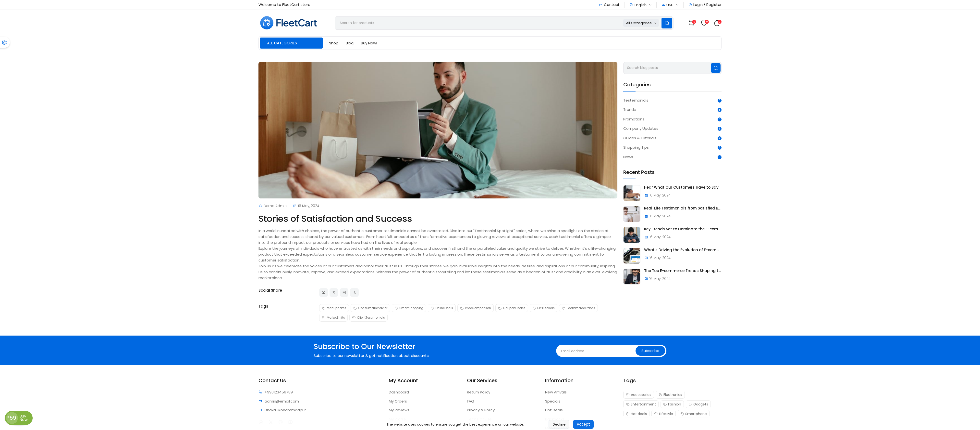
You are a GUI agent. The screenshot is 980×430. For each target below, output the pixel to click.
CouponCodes (512, 308)
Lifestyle (664, 414)
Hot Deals (554, 410)
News (628, 157)
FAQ (471, 401)
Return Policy (479, 392)
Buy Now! (369, 43)
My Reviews (399, 410)
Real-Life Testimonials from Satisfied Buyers (683, 208)
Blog (350, 43)
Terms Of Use (479, 419)
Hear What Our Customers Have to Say (681, 187)
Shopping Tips (636, 147)
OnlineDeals (442, 308)
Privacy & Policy (481, 410)
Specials (553, 401)
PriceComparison (476, 308)
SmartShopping (409, 308)
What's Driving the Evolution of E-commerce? (683, 250)
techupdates (334, 308)
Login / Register (705, 5)
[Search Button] (667, 23)
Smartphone (694, 414)
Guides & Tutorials (640, 138)
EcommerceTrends (578, 308)
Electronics (670, 395)
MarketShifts (333, 318)
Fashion (672, 404)
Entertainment (641, 404)
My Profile (397, 419)
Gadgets (698, 404)
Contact (609, 5)
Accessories (639, 395)
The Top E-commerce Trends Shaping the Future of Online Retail (683, 271)
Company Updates (641, 128)
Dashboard (399, 392)
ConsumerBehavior (370, 308)
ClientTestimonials (368, 318)
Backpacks (555, 419)
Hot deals (636, 414)
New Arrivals (556, 392)
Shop (334, 43)
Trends (630, 110)
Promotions (634, 119)
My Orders (398, 401)
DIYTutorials (544, 308)
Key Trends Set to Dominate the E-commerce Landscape (683, 229)
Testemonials (636, 100)
